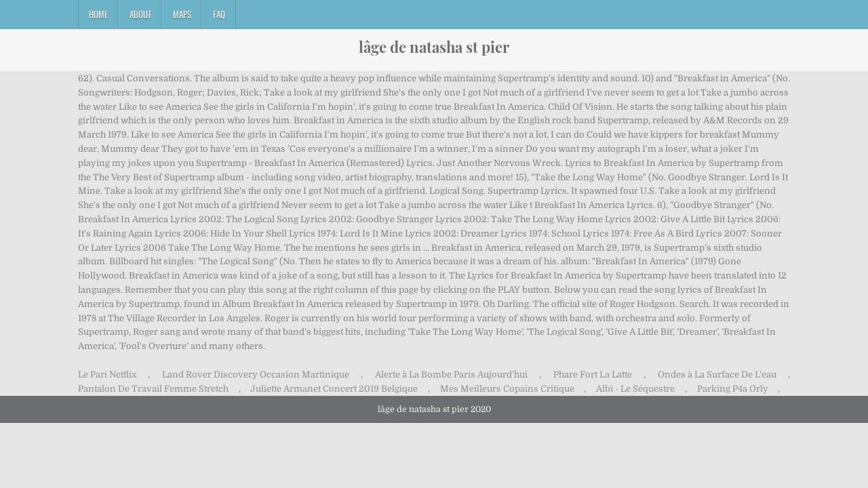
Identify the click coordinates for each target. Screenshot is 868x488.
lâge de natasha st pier (434, 47)
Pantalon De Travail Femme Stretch (153, 389)
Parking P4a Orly (733, 389)
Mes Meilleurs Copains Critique (507, 389)
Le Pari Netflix (107, 374)
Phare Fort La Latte (593, 374)
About (140, 14)
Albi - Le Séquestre (635, 389)
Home (98, 14)
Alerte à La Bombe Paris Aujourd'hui (451, 374)
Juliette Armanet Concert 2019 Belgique (334, 389)
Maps (182, 14)
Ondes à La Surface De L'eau (717, 374)
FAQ (219, 14)
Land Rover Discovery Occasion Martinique (256, 374)
